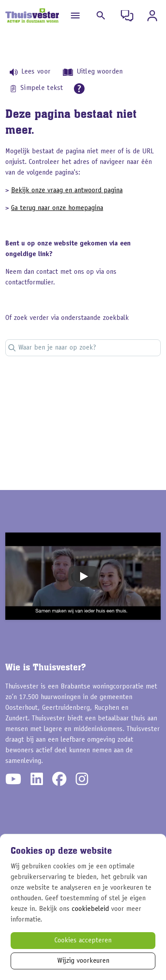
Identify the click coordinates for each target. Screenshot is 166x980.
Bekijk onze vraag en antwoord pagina (67, 191)
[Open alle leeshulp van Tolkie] (79, 89)
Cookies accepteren (83, 941)
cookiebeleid (90, 909)
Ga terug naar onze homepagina (57, 208)
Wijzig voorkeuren (83, 961)
